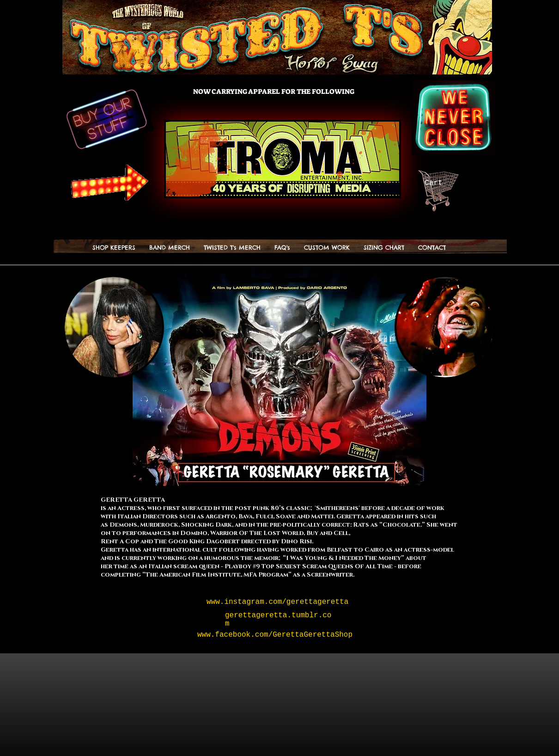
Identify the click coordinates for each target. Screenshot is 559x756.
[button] (232, 248)
